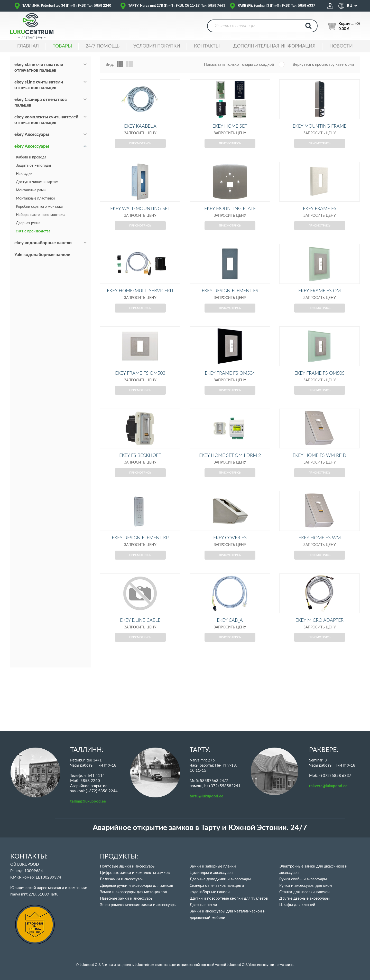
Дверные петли (203, 905)
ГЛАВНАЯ (28, 46)
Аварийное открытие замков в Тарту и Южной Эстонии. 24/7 (200, 828)
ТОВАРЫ (62, 46)
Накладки (24, 174)
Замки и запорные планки (213, 866)
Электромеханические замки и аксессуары (138, 905)
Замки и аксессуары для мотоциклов (133, 892)
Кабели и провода (31, 157)
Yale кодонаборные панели (42, 255)
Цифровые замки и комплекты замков (135, 873)
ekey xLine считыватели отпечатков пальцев (39, 67)
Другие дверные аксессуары (304, 898)
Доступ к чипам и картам (37, 182)
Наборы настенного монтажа (41, 215)
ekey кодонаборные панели (43, 243)
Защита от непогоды (33, 166)
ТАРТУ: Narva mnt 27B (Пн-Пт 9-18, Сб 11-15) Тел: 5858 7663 (177, 6)
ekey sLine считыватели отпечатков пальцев (39, 85)
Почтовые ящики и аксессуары (128, 866)
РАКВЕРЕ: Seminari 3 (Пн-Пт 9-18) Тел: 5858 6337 (276, 6)
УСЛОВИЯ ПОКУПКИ (157, 46)
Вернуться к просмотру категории (323, 65)
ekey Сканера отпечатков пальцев (41, 102)
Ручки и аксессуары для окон (306, 886)
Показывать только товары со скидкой (239, 65)
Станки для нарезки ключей (304, 892)
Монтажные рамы (31, 190)
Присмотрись (140, 152)
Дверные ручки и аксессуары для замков (136, 886)
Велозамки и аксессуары (122, 879)
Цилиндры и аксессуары (211, 873)
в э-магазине (284, 965)
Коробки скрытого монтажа (39, 207)
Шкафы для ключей (297, 905)
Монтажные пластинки (35, 199)
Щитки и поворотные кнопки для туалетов (229, 898)
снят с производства (33, 231)
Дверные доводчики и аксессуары (220, 879)
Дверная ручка (28, 223)
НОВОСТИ (341, 46)
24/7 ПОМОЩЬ (103, 46)
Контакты (207, 46)
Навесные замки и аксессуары (127, 898)
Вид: (110, 65)
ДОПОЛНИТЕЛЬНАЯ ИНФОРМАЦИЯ (274, 46)
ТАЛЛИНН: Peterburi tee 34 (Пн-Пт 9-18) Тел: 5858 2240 (67, 6)
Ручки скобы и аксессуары (303, 879)
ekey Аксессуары (32, 134)
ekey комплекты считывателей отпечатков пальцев (46, 120)
